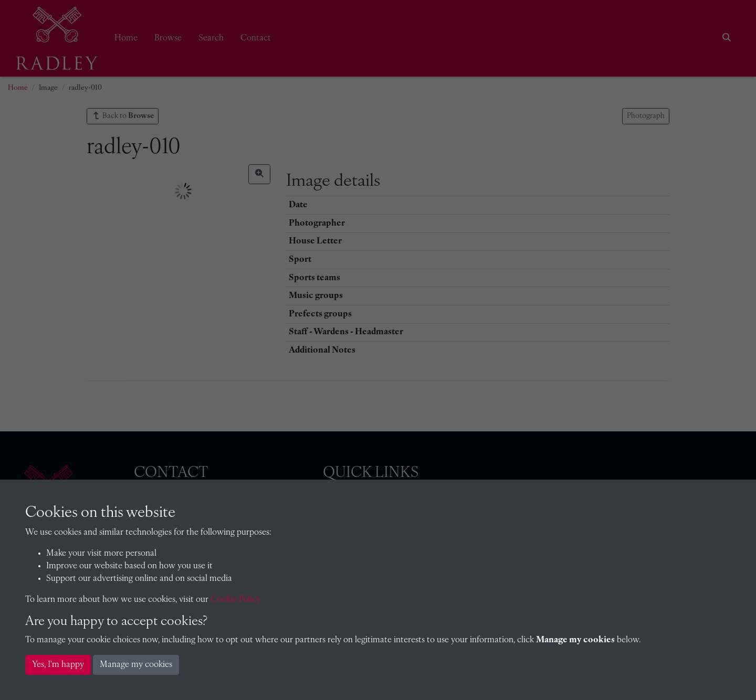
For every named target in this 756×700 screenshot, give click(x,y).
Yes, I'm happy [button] (58, 665)
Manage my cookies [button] (136, 665)
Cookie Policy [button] (235, 600)
